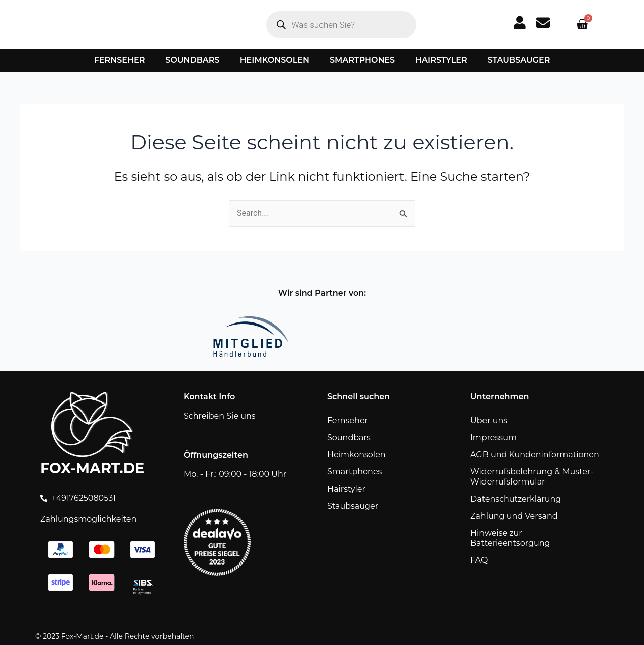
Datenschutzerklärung (516, 499)
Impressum (494, 437)
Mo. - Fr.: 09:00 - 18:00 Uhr (235, 474)
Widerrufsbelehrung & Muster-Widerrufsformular (532, 477)
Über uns (489, 420)
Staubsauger (519, 60)
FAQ (479, 560)
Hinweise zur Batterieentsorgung (510, 538)
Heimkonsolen (275, 60)
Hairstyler (441, 60)
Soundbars (192, 60)
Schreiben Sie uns (220, 416)
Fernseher (120, 60)
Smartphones (362, 60)
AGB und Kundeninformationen (535, 455)
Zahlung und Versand (514, 516)
